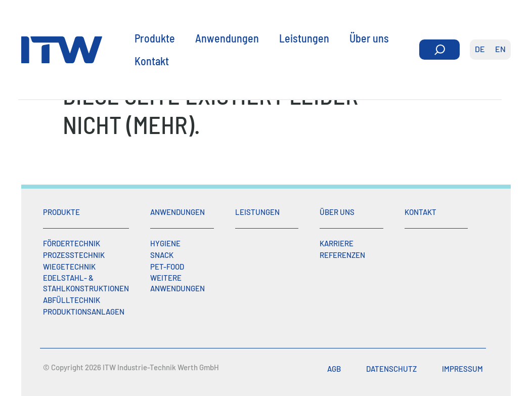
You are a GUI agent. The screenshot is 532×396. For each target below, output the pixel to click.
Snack (162, 255)
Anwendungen (227, 37)
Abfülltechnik (72, 300)
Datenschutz (391, 369)
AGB (334, 369)
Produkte (155, 37)
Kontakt (152, 60)
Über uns (369, 37)
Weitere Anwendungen (178, 283)
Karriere (337, 243)
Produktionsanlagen (84, 312)
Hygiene (165, 243)
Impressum (462, 369)
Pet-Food (167, 267)
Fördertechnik (72, 243)
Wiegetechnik (69, 267)
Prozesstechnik (74, 255)
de (480, 49)
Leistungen (304, 37)
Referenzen (342, 255)
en (500, 49)
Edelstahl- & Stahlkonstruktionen (86, 283)
